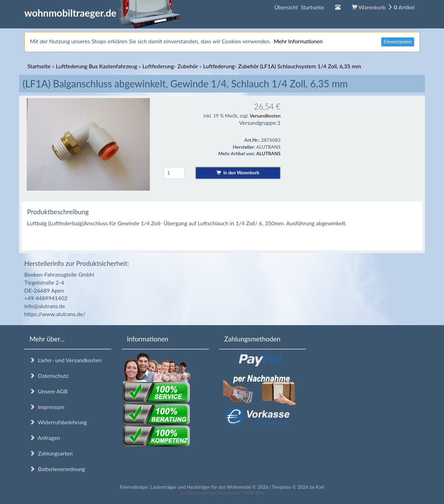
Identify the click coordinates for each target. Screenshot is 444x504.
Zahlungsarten (51, 453)
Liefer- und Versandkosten (66, 360)
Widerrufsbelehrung (58, 422)
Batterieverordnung (57, 469)
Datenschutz (49, 376)
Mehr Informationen (298, 41)
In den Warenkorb (238, 173)
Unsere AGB (49, 391)
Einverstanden (398, 42)
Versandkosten (265, 116)
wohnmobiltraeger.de (103, 13)
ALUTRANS (268, 153)
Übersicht (299, 7)
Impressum (47, 407)
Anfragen (45, 438)
